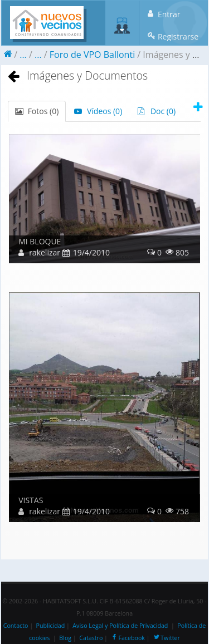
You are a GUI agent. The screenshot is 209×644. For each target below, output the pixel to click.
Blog (65, 638)
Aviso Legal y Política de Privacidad (120, 626)
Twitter (166, 638)
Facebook (127, 638)
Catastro (91, 638)
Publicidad (51, 626)
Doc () (157, 111)
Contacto (16, 626)
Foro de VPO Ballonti (92, 55)
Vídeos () (98, 111)
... (23, 55)
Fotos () (37, 111)
